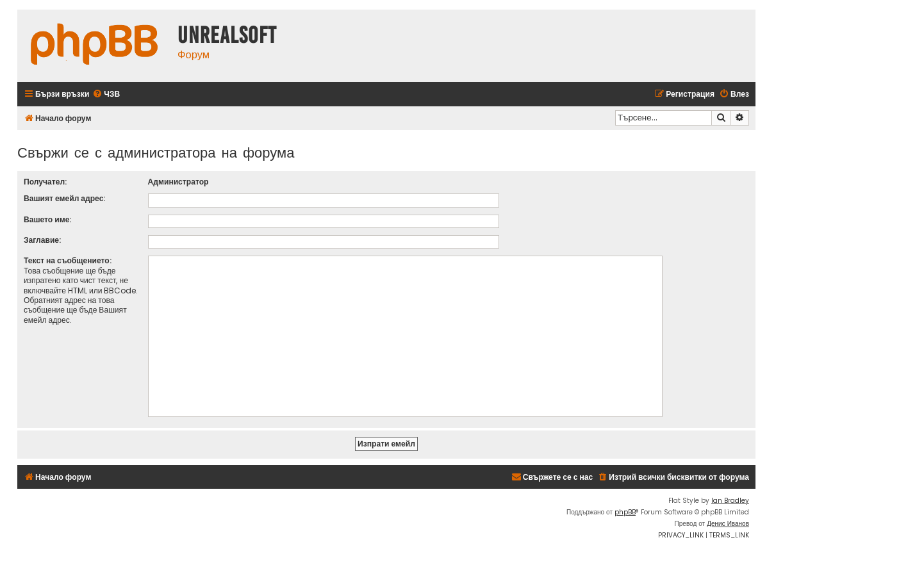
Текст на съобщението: (68, 260)
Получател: (45, 182)
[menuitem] (106, 94)
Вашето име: (47, 219)
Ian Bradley (730, 501)
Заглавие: (42, 240)
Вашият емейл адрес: (64, 198)
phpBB (625, 512)
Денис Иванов (728, 524)
